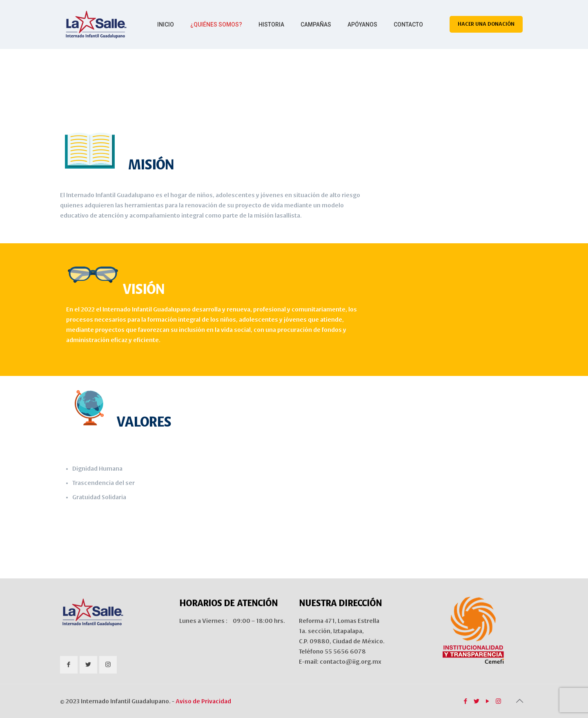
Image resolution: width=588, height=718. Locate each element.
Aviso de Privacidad (203, 701)
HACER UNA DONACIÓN (486, 24)
